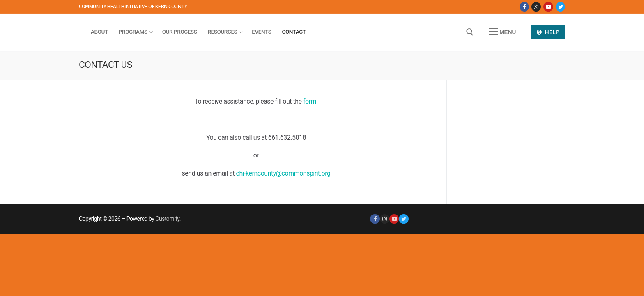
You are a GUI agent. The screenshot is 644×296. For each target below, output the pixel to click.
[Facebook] (524, 7)
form (310, 101)
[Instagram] (536, 7)
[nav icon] (502, 32)
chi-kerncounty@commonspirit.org (283, 173)
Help (548, 32)
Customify (167, 219)
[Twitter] (560, 7)
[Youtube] (548, 7)
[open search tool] (470, 32)
